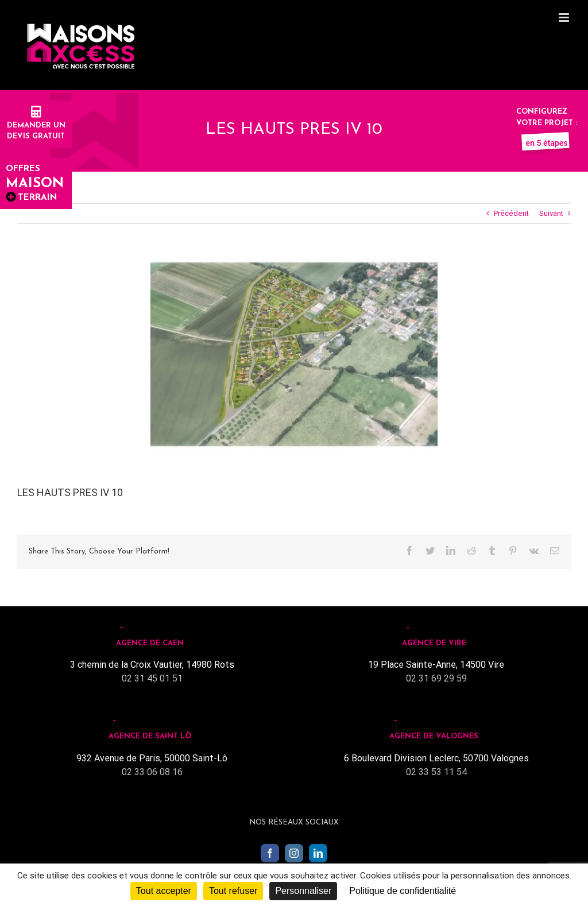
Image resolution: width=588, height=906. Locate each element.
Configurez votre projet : (547, 123)
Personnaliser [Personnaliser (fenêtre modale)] (303, 891)
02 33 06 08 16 (152, 772)
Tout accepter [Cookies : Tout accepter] (164, 891)
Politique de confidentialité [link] (403, 891)
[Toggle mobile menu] (565, 18)
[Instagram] (294, 853)
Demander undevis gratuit (36, 125)
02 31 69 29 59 (436, 678)
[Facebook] (270, 853)
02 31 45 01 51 (152, 678)
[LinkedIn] (318, 853)
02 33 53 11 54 (436, 772)
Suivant (551, 213)
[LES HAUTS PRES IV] (294, 354)
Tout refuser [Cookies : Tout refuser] (233, 891)
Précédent (511, 213)
